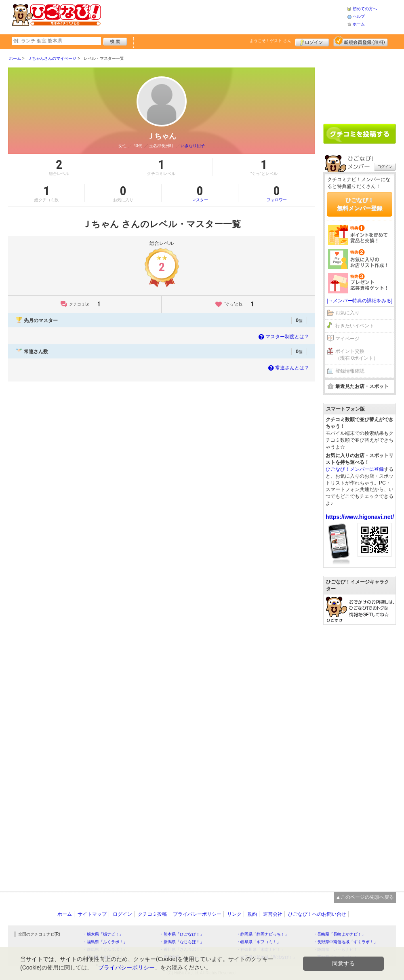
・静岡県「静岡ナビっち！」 (263, 934)
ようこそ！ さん (270, 41)
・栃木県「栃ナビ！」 (103, 934)
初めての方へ (365, 9)
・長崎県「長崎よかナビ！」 (339, 934)
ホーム (359, 24)
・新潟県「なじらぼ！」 (182, 942)
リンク (234, 914)
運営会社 (273, 914)
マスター (200, 193)
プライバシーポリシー (197, 914)
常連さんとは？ (288, 368)
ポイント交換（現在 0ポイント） (357, 355)
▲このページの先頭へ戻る (365, 897)
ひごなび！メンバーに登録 (355, 469)
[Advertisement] (224, 16)
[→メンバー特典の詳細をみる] (360, 301)
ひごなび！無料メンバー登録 (360, 204)
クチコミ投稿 (152, 914)
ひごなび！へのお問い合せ (317, 914)
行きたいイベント (355, 326)
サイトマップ (92, 914)
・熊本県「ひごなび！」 (182, 934)
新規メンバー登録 (361, 41)
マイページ (347, 339)
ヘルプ (359, 16)
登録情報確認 (350, 371)
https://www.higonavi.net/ (360, 517)
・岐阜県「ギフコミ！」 (259, 942)
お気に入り (347, 313)
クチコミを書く (360, 134)
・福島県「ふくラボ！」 (105, 942)
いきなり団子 (193, 146)
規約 (252, 914)
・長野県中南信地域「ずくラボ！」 (345, 942)
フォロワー (277, 193)
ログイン (312, 41)
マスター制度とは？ (283, 337)
